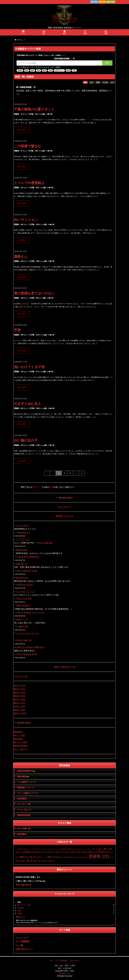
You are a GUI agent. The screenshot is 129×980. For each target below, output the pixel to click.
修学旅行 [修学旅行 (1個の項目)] (38, 852)
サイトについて (22, 938)
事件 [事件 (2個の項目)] (107, 849)
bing (19, 911)
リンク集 (19, 945)
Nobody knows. (22, 578)
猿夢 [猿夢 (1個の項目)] (18, 861)
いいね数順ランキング (26, 782)
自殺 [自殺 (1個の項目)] (24, 861)
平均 (67, 498)
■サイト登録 (19, 735)
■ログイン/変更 (21, 742)
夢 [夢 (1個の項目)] (68, 852)
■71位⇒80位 (20, 706)
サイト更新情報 (22, 941)
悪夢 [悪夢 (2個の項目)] (51, 857)
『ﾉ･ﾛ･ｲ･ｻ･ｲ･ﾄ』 (23, 539)
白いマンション (26, 220)
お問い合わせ (75, 961)
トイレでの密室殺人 (29, 183)
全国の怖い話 (21, 564)
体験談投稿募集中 (26, 771)
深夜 (74, 70)
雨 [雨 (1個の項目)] (41, 861)
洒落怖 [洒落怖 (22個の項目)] (99, 856)
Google (20, 908)
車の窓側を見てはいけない (34, 293)
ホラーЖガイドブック (25, 592)
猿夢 (26, 70)
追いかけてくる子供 (29, 367)
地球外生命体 (21, 550)
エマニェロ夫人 (22, 525)
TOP (51, 961)
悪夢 (32, 70)
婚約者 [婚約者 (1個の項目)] (92, 852)
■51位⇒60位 (20, 699)
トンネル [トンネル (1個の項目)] (50, 849)
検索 (107, 63)
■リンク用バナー (21, 749)
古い (92, 82)
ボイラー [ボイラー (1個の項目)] (76, 849)
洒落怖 (20, 70)
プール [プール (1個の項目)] (58, 849)
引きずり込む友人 (28, 404)
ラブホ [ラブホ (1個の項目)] (94, 849)
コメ (112, 82)
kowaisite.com (64, 973)
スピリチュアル (38, 612)
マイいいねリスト (25, 810)
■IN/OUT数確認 (21, 746)
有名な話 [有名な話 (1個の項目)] (74, 857)
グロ (28, 532)
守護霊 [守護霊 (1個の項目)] (108, 852)
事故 (38, 70)
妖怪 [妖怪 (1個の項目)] (86, 852)
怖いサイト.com (24, 905)
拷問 (26, 626)
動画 (20, 532)
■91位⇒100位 (20, 713)
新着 (85, 82)
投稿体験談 (22, 799)
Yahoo (20, 913)
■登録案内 (18, 732)
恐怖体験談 (22, 834)
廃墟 (68, 70)
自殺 (50, 70)
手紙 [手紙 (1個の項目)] (67, 857)
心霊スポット (59, 70)
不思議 (34, 571)
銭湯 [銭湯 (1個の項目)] (36, 861)
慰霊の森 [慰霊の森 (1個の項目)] (59, 857)
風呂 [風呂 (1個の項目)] (51, 861)
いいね (105, 82)
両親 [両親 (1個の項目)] (100, 849)
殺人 (32, 585)
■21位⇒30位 (20, 689)
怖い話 (42, 543)
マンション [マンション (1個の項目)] (85, 849)
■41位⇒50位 (20, 696)
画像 (20, 626)
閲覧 (98, 82)
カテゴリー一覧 (21, 676)
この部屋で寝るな (28, 146)
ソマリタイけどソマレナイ (27, 633)
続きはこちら (21, 917)
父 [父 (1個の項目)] (111, 857)
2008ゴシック (22, 619)
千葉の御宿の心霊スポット (34, 109)
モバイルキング (64, 507)
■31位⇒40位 (20, 692)
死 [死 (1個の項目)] (81, 857)
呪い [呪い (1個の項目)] (53, 852)
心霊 (28, 585)
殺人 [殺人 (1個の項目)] (85, 857)
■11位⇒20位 (20, 685)
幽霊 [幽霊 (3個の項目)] (24, 857)
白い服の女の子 (26, 440)
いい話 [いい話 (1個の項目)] (19, 849)
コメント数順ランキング (27, 793)
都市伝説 (28, 571)
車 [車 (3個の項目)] (30, 861)
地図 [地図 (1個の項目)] (58, 852)
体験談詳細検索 (24, 815)
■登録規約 (18, 739)
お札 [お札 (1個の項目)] (25, 849)
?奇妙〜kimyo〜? (23, 605)
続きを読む (22, 130)
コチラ (64, 55)
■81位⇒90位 (20, 710)
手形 (17, 330)
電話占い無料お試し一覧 (64, 667)
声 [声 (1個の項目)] (63, 852)
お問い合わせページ (24, 949)
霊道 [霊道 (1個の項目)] (46, 861)
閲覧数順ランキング (25, 788)
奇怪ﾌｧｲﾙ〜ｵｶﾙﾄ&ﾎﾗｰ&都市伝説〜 (31, 647)
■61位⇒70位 (20, 703)
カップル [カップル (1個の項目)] (33, 849)
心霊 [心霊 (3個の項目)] (32, 857)
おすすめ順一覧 (24, 829)
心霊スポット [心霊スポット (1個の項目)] (42, 857)
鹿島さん (21, 256)
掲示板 (21, 557)
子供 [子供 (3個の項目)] (100, 852)
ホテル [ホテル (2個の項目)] (66, 849)
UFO (26, 557)
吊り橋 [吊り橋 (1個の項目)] (46, 852)
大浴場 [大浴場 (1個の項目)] (73, 852)
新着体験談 (23, 777)
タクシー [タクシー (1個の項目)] (41, 849)
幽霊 (44, 70)
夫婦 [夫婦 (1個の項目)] (80, 852)
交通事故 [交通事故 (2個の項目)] (28, 852)
